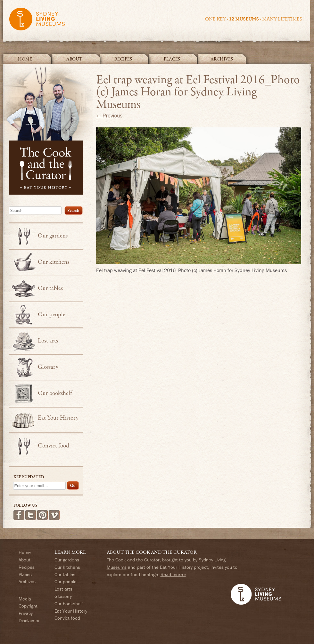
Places (172, 59)
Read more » (173, 574)
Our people (52, 315)
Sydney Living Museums (155, 22)
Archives (222, 59)
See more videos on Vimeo (54, 515)
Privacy (26, 613)
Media (25, 599)
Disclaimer (29, 620)
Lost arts (48, 341)
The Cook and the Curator (48, 130)
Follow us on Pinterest (42, 515)
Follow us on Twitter (31, 515)
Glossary (48, 367)
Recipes (123, 59)
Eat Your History (58, 418)
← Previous (109, 116)
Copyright (28, 606)
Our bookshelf (55, 393)
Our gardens (53, 236)
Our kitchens (54, 262)
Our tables (50, 288)
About (74, 59)
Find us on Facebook (19, 515)
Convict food (54, 446)
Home (25, 59)
